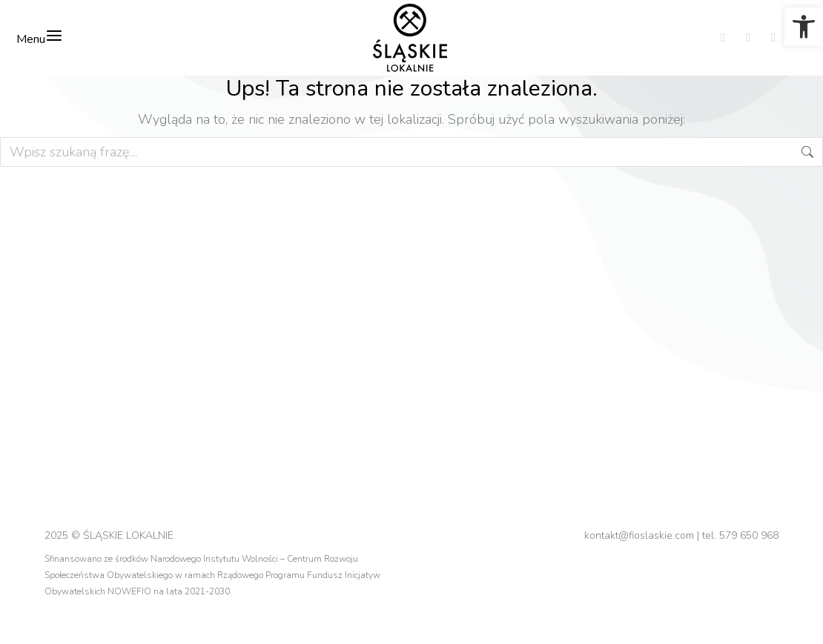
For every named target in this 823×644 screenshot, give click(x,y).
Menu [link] (40, 37)
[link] (804, 27)
